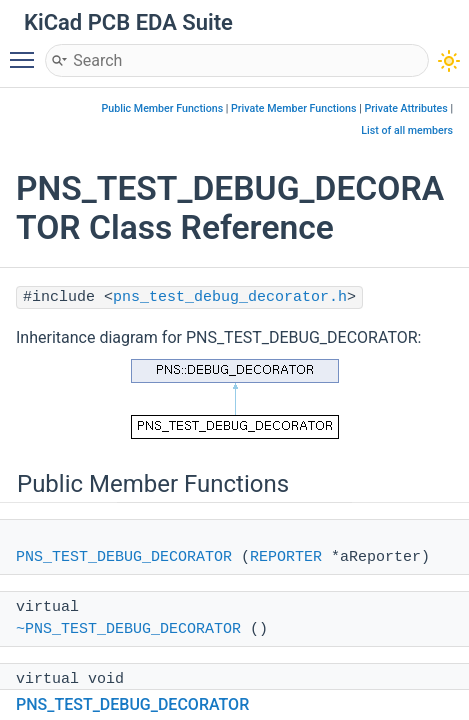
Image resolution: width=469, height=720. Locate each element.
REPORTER (286, 557)
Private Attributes (405, 108)
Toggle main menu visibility (27, 51)
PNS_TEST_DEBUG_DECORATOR (124, 557)
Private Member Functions (293, 108)
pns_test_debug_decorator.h (230, 297)
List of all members (407, 130)
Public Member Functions (162, 108)
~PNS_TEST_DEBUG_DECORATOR (128, 629)
